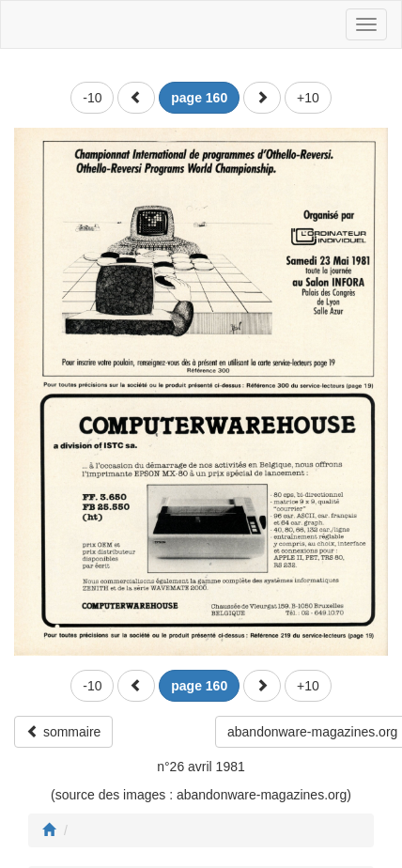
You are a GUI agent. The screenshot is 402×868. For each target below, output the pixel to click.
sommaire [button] (63, 732)
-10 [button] (92, 98)
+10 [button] (308, 98)
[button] (136, 98)
